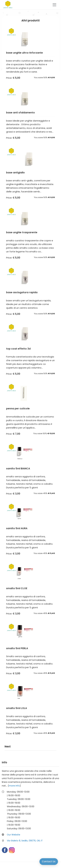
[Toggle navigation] (54, 5)
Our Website (14, 835)
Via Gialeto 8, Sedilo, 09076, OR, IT (25, 841)
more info (14, 786)
